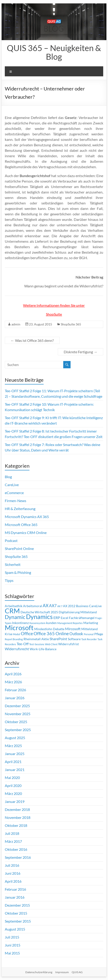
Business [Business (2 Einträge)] (82, 606)
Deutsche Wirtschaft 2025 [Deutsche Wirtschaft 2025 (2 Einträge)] (39, 612)
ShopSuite (54, 314)
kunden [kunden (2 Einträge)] (51, 623)
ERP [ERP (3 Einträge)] (57, 618)
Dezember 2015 (17, 905)
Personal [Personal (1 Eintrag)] (89, 634)
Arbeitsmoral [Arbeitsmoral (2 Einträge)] (33, 606)
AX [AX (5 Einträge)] (46, 606)
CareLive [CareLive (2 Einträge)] (95, 606)
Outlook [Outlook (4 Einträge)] (76, 634)
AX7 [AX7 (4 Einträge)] (53, 606)
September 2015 (18, 921)
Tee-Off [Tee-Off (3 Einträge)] (23, 644)
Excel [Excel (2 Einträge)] (65, 618)
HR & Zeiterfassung (20, 509)
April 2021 (13, 762)
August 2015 (15, 929)
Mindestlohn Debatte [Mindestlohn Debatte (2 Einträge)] (49, 629)
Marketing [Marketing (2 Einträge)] (91, 623)
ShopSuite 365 (71, 324)
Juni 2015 (13, 945)
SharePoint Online (19, 548)
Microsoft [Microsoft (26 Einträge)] (19, 628)
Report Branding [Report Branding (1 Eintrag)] (14, 639)
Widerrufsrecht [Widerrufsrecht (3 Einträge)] (17, 649)
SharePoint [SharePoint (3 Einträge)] (58, 639)
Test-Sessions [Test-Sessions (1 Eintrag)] (37, 644)
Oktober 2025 (16, 722)
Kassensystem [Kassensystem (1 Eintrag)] (37, 623)
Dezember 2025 (17, 706)
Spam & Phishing (18, 572)
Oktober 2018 (16, 825)
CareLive (12, 485)
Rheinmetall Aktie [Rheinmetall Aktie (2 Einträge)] (36, 639)
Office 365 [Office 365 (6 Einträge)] (44, 633)
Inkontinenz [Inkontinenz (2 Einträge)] (20, 623)
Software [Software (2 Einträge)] (74, 639)
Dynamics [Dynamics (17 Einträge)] (39, 617)
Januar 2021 (15, 770)
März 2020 (13, 793)
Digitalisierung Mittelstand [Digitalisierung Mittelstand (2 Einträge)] (78, 612)
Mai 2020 (12, 778)
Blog (8, 477)
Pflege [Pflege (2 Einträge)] (99, 634)
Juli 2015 (12, 937)
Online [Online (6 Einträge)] (62, 633)
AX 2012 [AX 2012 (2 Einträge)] (69, 606)
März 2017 (13, 841)
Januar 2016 (15, 897)
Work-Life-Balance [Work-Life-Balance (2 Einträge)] (43, 649)
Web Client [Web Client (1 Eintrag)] (51, 644)
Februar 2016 (15, 889)
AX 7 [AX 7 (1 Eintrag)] (60, 606)
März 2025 (13, 746)
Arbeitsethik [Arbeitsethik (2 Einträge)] (14, 606)
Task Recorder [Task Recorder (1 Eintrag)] (89, 639)
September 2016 (18, 857)
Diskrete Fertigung (80, 352)
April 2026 (13, 674)
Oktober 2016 (16, 849)
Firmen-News (16, 501)
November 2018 (18, 817)
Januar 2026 (15, 698)
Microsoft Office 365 (21, 525)
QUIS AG (77, 972)
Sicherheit (13, 564)
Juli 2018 (12, 833)
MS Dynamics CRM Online (26, 533)
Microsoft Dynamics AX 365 (27, 517)
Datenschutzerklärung (39, 972)
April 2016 (13, 881)
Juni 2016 (13, 873)
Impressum (62, 972)
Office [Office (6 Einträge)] (27, 633)
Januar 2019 (15, 801)
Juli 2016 (12, 865)
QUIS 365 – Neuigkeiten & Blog (54, 52)
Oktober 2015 (16, 913)
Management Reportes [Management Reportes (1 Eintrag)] (70, 623)
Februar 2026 (15, 690)
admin (16, 324)
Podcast (11, 540)
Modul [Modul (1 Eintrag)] (17, 634)
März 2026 (13, 682)
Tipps (9, 580)
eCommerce (14, 493)
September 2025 (18, 730)
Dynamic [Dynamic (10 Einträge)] (15, 617)
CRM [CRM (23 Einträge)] (12, 611)
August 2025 (15, 738)
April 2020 (13, 785)
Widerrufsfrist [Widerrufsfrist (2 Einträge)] (68, 644)
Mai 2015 (12, 953)
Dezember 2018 (17, 809)
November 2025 (18, 714)
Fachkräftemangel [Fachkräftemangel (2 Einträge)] (82, 618)
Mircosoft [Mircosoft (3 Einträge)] (73, 629)
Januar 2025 (15, 754)
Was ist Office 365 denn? (32, 340)
